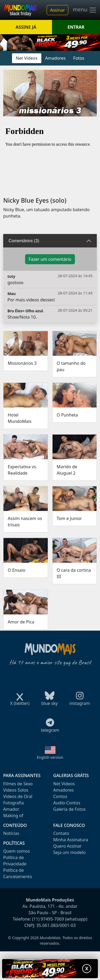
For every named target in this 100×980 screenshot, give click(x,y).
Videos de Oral (18, 796)
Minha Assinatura (71, 840)
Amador (11, 809)
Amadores (55, 58)
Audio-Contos (67, 803)
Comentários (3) (24, 241)
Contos (60, 796)
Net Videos (27, 58)
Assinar (57, 10)
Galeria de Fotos (70, 809)
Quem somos (17, 851)
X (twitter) (20, 702)
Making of (13, 816)
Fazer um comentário (50, 259)
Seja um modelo (69, 852)
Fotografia (13, 803)
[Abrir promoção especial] (50, 969)
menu (85, 10)
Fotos (79, 58)
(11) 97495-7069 (48, 919)
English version (50, 757)
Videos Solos (16, 790)
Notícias (11, 833)
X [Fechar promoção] (87, 969)
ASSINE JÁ (26, 27)
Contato (61, 833)
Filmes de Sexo (18, 784)
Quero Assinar (68, 846)
